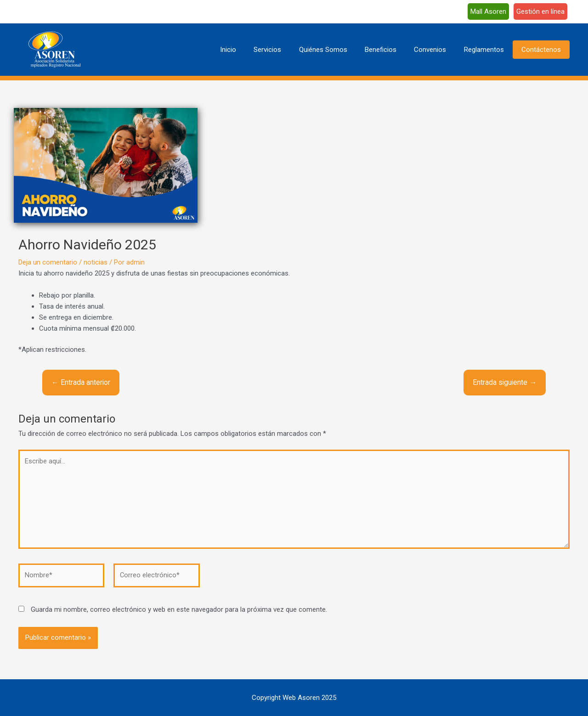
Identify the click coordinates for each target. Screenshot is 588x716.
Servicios (288, 50)
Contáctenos (543, 50)
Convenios (440, 50)
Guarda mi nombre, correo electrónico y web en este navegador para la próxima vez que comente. (179, 612)
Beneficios (394, 50)
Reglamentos (489, 50)
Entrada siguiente (504, 382)
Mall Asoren (488, 11)
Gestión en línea (540, 11)
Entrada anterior (81, 382)
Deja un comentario (48, 262)
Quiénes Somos (340, 50)
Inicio (253, 50)
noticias (96, 262)
